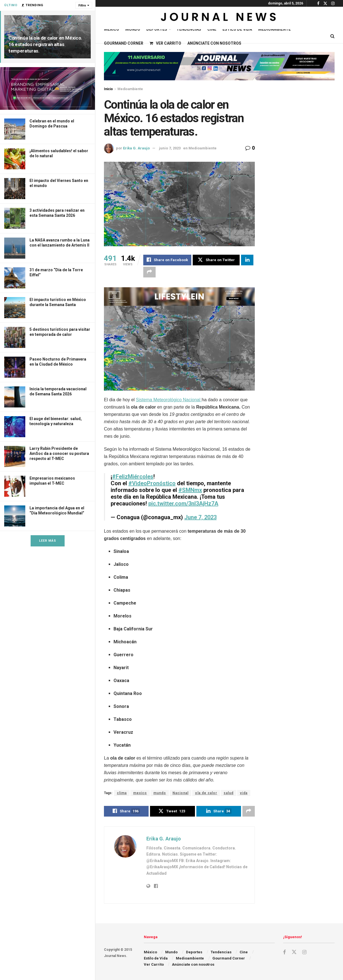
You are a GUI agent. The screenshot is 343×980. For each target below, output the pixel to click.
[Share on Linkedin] (247, 260)
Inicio (108, 89)
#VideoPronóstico (152, 484)
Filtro (82, 5)
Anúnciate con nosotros (214, 43)
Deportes (157, 29)
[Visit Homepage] (219, 18)
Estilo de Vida (237, 29)
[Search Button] (332, 36)
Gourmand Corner (124, 43)
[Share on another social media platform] (149, 272)
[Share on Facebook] (167, 260)
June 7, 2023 (200, 518)
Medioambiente (274, 29)
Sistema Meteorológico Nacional (169, 400)
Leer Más (48, 541)
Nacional (180, 793)
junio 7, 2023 (170, 148)
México (112, 29)
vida (244, 793)
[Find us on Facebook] (285, 952)
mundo (160, 793)
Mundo (133, 29)
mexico (140, 793)
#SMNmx (190, 490)
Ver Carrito (165, 43)
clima (122, 793)
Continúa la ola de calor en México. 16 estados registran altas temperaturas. (45, 44)
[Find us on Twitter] (294, 952)
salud (229, 793)
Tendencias (189, 29)
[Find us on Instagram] (304, 952)
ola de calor (206, 793)
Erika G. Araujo (136, 148)
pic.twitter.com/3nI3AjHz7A (183, 504)
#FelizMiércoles (133, 477)
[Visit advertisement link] (47, 88)
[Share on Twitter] (216, 260)
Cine (212, 29)
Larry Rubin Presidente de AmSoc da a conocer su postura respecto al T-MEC (59, 453)
